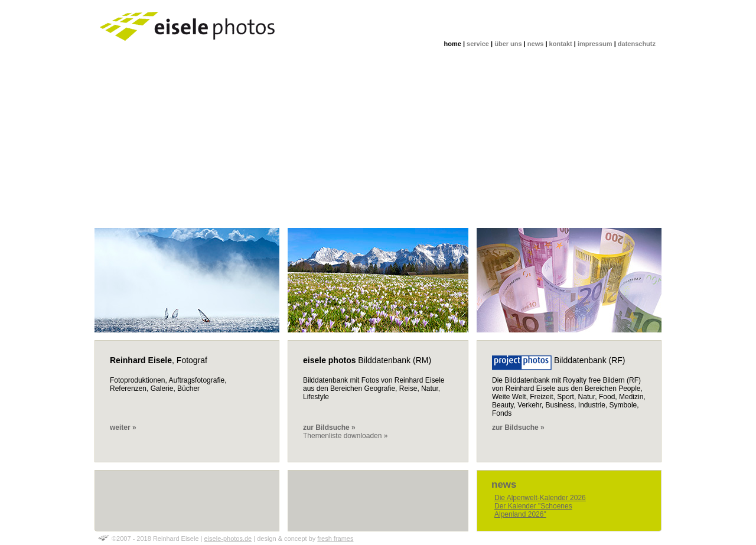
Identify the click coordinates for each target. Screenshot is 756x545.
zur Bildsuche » (518, 427)
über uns (508, 44)
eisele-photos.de (228, 539)
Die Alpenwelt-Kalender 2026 (540, 498)
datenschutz (637, 44)
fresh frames (335, 539)
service (478, 44)
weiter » (123, 427)
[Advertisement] (378, 139)
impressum (595, 44)
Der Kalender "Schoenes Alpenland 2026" (533, 510)
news (536, 44)
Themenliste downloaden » (345, 436)
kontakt (561, 44)
